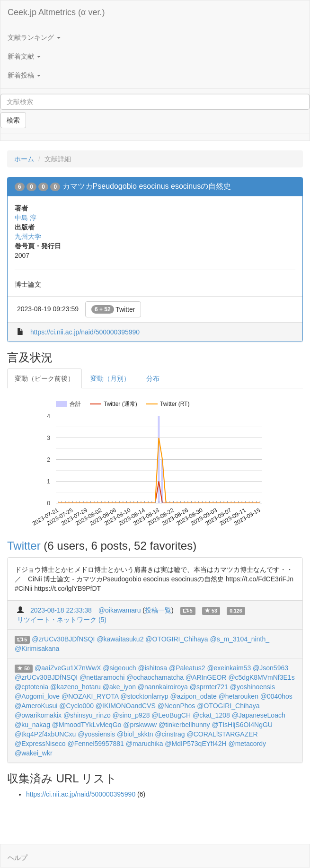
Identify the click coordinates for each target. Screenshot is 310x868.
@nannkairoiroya (163, 687)
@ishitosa (152, 668)
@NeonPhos (177, 706)
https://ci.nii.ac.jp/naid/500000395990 (85, 332)
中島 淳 (26, 218)
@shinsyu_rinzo (87, 715)
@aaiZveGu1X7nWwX (68, 668)
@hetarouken (239, 696)
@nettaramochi (102, 677)
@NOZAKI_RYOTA (90, 696)
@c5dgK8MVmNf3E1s (261, 677)
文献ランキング (34, 37)
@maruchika (145, 744)
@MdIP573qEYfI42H (195, 744)
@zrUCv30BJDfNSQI (63, 639)
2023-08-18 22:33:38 (61, 610)
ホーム (24, 159)
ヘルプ (18, 858)
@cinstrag (170, 734)
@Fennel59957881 (95, 744)
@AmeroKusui (36, 706)
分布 (153, 378)
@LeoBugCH (171, 715)
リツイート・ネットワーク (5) (62, 620)
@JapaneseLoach (259, 715)
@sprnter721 (209, 687)
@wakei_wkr (34, 753)
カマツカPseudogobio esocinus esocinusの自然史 (147, 186)
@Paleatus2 (187, 668)
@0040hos (276, 696)
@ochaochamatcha (155, 677)
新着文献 (24, 56)
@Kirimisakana (37, 649)
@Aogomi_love (37, 696)
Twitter (113, 309)
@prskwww (140, 725)
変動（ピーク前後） (44, 378)
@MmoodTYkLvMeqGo (87, 725)
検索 (13, 120)
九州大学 (28, 237)
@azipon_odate (193, 696)
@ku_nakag (32, 725)
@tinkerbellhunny (184, 725)
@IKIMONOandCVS (126, 706)
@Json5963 (270, 668)
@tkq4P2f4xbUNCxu (45, 734)
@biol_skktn (135, 734)
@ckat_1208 (211, 715)
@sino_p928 (131, 715)
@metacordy (247, 744)
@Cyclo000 (76, 706)
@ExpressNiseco (40, 744)
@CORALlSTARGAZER (222, 734)
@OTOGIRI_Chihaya (177, 639)
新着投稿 (24, 75)
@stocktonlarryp (144, 696)
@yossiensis (96, 734)
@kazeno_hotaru (75, 687)
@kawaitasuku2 (120, 639)
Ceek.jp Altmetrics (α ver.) (56, 12)
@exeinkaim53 (229, 668)
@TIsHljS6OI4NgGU (242, 725)
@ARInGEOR (206, 677)
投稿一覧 (158, 610)
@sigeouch (119, 668)
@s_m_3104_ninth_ (239, 639)
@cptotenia (31, 687)
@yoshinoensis (252, 687)
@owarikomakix (38, 715)
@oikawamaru (120, 610)
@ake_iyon (119, 687)
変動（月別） (110, 378)
